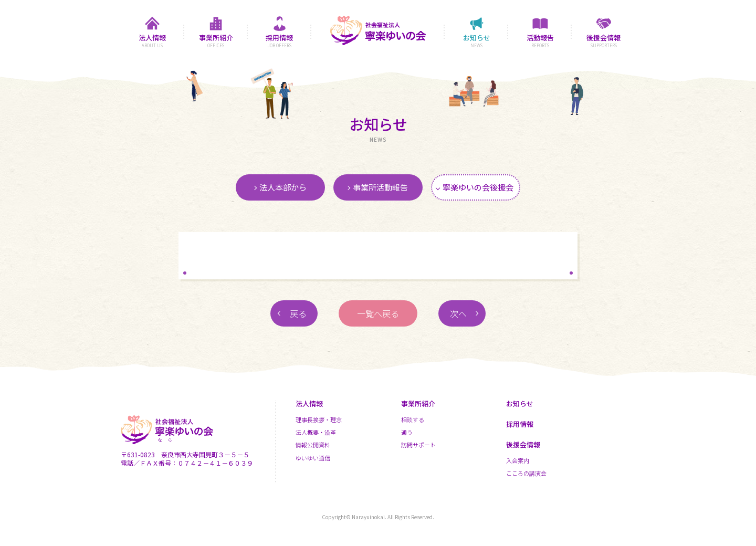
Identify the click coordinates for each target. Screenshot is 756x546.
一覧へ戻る (378, 313)
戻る (298, 313)
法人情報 (309, 403)
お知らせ (520, 403)
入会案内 (518, 460)
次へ (458, 313)
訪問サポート (418, 445)
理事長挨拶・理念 (319, 419)
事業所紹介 (418, 403)
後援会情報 (523, 444)
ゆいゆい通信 (313, 458)
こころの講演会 (526, 473)
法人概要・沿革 (316, 432)
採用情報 (520, 424)
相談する (413, 419)
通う (407, 432)
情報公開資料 (313, 445)
